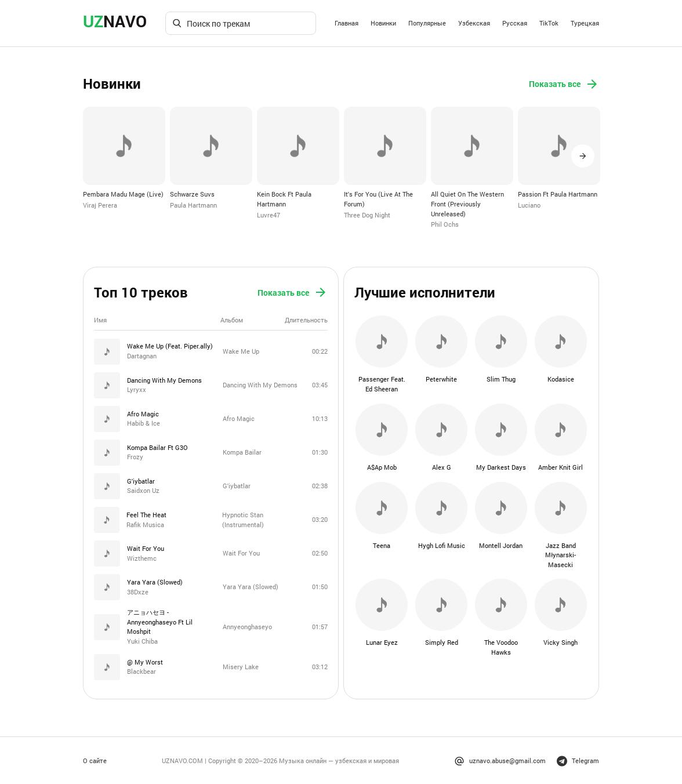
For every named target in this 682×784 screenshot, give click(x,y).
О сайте (95, 759)
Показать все (564, 84)
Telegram (578, 760)
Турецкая (585, 23)
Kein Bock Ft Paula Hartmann (284, 199)
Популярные (427, 23)
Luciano (529, 205)
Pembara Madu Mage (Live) (123, 194)
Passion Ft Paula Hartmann (558, 194)
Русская (515, 23)
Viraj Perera (100, 205)
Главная (347, 23)
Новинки (383, 23)
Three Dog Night (367, 214)
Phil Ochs (445, 224)
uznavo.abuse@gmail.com (500, 760)
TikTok (549, 23)
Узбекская (474, 23)
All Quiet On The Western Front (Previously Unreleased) (467, 204)
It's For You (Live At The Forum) (378, 199)
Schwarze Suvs (192, 194)
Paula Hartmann (193, 205)
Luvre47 (269, 214)
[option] (124, 158)
